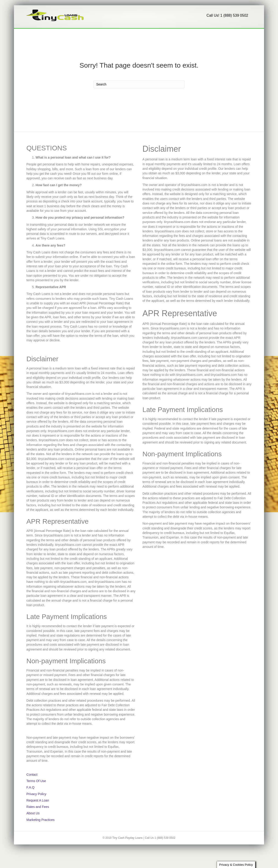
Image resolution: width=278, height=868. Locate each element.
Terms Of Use (36, 795)
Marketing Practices (41, 833)
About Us (123, 35)
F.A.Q (102, 35)
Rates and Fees (38, 820)
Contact (81, 35)
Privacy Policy (36, 807)
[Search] (247, 34)
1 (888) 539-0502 (157, 35)
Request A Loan (46, 35)
